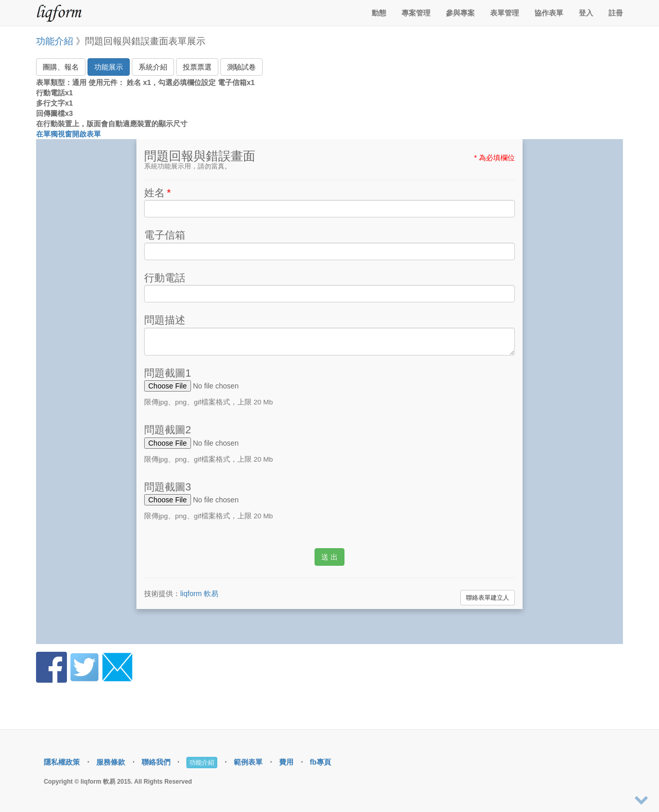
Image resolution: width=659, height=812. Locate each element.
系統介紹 (153, 67)
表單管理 (505, 13)
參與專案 (460, 13)
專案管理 (416, 13)
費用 (286, 762)
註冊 (616, 13)
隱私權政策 (62, 762)
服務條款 (111, 762)
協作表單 (549, 13)
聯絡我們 (156, 762)
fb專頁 (320, 762)
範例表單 (248, 762)
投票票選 (197, 67)
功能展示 (109, 67)
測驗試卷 (241, 67)
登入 (586, 13)
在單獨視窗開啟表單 (68, 134)
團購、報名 (61, 67)
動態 (379, 13)
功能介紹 (55, 41)
